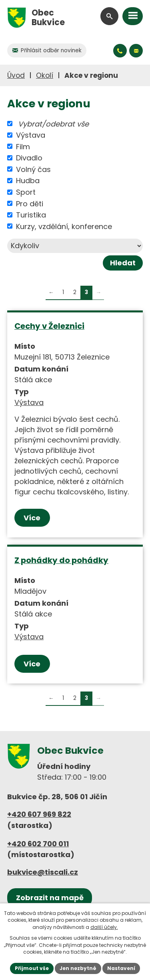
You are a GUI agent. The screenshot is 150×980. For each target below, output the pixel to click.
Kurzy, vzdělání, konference (64, 226)
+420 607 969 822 (39, 814)
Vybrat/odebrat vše (53, 123)
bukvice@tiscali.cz (43, 872)
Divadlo (29, 158)
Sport (26, 192)
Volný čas (33, 169)
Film (23, 146)
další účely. (104, 927)
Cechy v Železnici (49, 326)
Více (32, 518)
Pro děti (30, 203)
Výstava (31, 135)
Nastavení (121, 968)
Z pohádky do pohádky (61, 560)
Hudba (28, 181)
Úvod (16, 75)
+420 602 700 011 (38, 844)
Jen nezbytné (78, 968)
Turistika (31, 215)
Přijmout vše (32, 968)
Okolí (45, 75)
